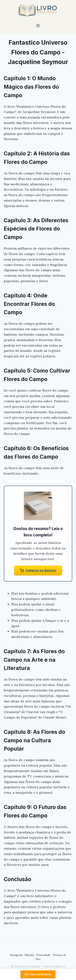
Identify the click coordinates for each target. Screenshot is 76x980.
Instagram (16, 955)
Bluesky (29, 955)
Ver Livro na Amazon (38, 974)
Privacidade (43, 955)
